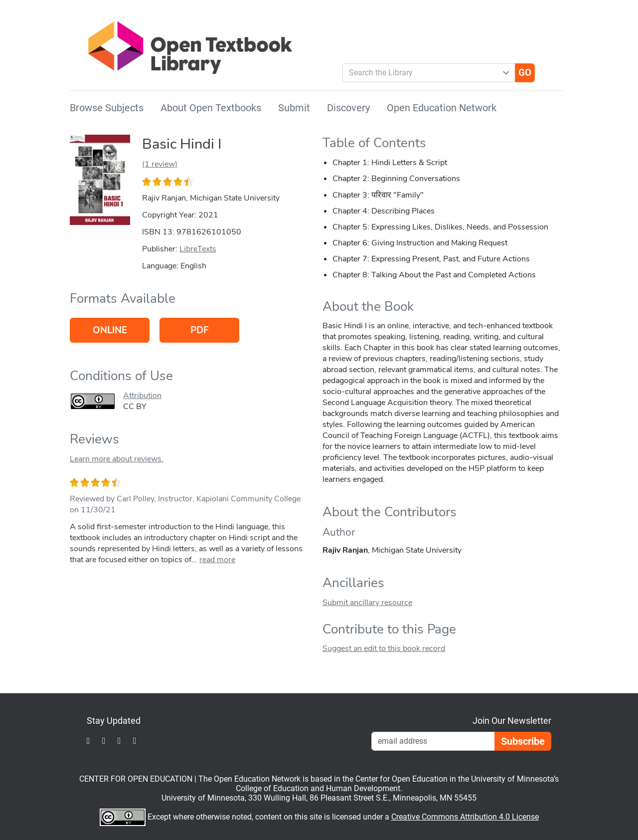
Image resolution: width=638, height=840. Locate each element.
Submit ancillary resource (367, 603)
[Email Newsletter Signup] (433, 741)
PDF (200, 330)
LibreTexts (198, 249)
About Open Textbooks (211, 108)
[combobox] (425, 73)
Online (110, 330)
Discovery (348, 108)
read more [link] (217, 560)
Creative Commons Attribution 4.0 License (465, 817)
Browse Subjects (107, 108)
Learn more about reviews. (117, 459)
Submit (294, 108)
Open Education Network (442, 108)
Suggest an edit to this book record (384, 648)
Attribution (142, 396)
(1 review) (160, 164)
